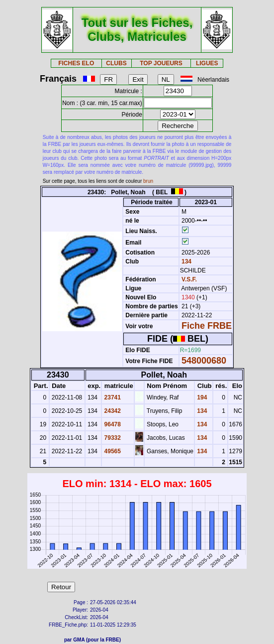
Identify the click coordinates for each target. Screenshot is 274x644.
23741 (112, 397)
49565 (112, 451)
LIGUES (207, 63)
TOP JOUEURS (161, 63)
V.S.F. (189, 279)
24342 (112, 411)
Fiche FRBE (207, 326)
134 (186, 261)
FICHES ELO (76, 63)
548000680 (204, 361)
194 (201, 397)
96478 (112, 424)
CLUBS (116, 63)
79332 (112, 438)
